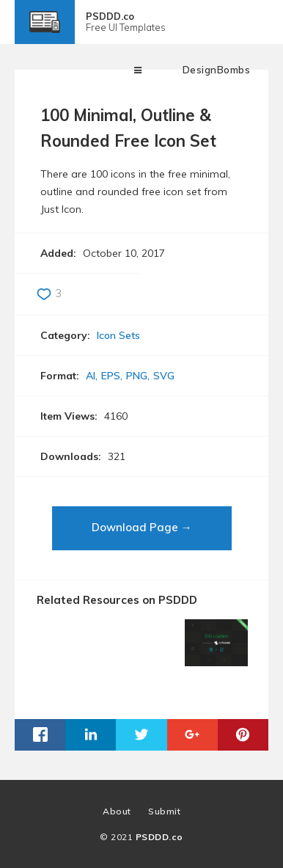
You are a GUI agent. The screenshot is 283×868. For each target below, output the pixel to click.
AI (91, 376)
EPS (111, 376)
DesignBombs (217, 70)
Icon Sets (118, 335)
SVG (164, 376)
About (117, 811)
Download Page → (142, 527)
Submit (164, 811)
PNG (137, 376)
